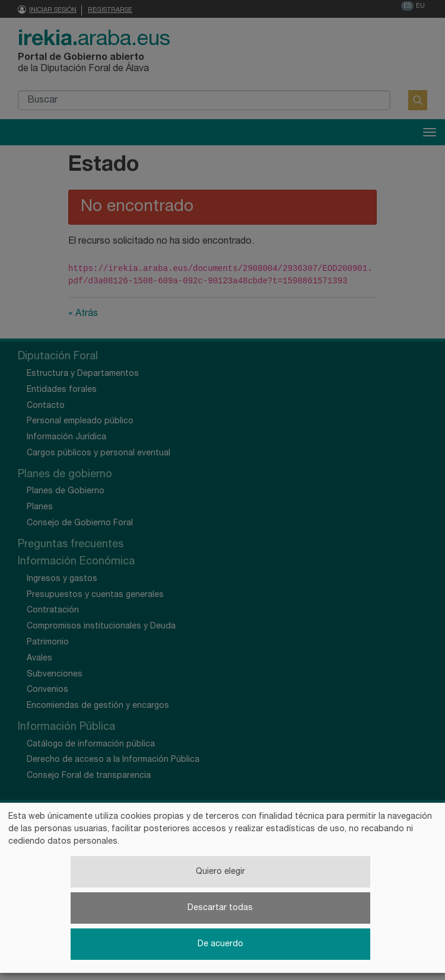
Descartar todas (220, 908)
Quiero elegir (220, 872)
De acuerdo (220, 944)
